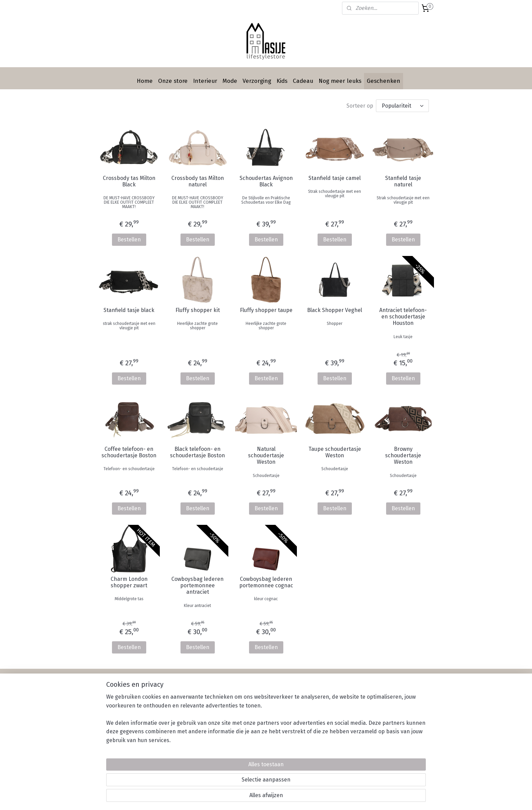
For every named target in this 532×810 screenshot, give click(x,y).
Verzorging (257, 81)
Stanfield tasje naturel (403, 181)
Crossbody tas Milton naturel (197, 181)
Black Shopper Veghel (335, 310)
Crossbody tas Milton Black (129, 181)
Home (145, 81)
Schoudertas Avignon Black (266, 181)
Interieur (205, 81)
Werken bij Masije (322, 729)
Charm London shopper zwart (129, 582)
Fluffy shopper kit (197, 310)
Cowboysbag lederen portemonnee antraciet (197, 585)
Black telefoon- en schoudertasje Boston (197, 452)
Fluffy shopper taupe (266, 310)
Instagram (381, 707)
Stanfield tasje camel (335, 178)
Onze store (173, 81)
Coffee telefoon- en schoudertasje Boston (129, 452)
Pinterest (380, 714)
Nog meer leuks (340, 81)
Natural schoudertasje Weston (266, 455)
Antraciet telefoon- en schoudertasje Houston (403, 317)
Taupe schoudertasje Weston (335, 452)
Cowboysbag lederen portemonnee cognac (266, 582)
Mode (230, 81)
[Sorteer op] (402, 106)
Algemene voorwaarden (329, 714)
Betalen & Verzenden (326, 699)
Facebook (381, 699)
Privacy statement (322, 722)
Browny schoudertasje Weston (403, 455)
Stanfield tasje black (129, 310)
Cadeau (303, 81)
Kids (282, 81)
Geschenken (384, 81)
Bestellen (129, 240)
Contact (244, 737)
